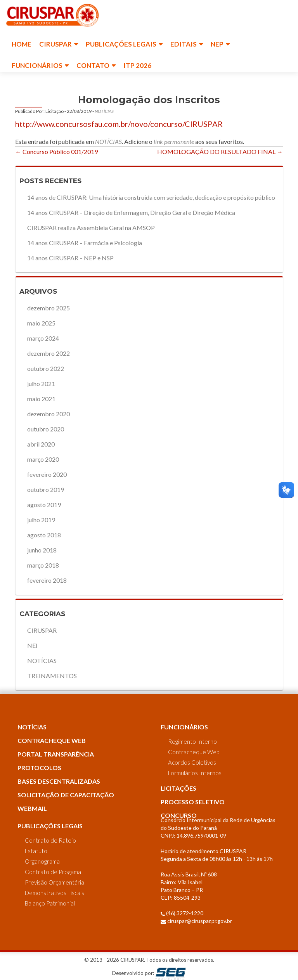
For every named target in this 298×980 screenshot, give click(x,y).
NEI (32, 645)
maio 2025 (41, 323)
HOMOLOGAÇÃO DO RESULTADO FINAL (220, 152)
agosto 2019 (44, 505)
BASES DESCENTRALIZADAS (59, 781)
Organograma (42, 861)
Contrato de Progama (53, 872)
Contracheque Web (194, 752)
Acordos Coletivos (192, 762)
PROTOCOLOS (39, 768)
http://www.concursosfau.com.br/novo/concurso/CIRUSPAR (119, 124)
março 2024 (43, 338)
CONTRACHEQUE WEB (52, 740)
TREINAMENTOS (52, 676)
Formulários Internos (195, 773)
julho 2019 (41, 520)
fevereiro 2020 (47, 474)
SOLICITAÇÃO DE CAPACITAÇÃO (66, 795)
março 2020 (43, 459)
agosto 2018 (44, 535)
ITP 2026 (137, 65)
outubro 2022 (46, 368)
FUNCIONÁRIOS (37, 65)
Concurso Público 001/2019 (56, 152)
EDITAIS (184, 44)
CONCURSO (179, 815)
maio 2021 (41, 399)
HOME (22, 44)
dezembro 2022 (49, 353)
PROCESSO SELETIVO (193, 802)
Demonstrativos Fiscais (55, 893)
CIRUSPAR (55, 44)
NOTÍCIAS (104, 111)
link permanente (174, 141)
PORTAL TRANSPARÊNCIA (56, 754)
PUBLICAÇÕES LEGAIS (121, 44)
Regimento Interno (192, 741)
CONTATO (93, 65)
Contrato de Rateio (50, 840)
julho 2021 (41, 384)
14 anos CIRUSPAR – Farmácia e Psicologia (85, 243)
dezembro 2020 (49, 414)
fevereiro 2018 (47, 580)
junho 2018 (42, 550)
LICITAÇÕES (178, 788)
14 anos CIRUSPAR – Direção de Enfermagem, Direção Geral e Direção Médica (131, 212)
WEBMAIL (32, 808)
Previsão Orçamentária (55, 882)
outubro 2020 (46, 429)
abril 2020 (41, 444)
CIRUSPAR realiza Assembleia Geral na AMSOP (91, 228)
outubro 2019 (46, 489)
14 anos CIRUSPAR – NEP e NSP (70, 258)
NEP (217, 44)
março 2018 (43, 565)
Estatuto (36, 851)
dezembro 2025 (49, 308)
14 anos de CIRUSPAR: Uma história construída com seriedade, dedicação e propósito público (151, 197)
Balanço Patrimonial (50, 903)
